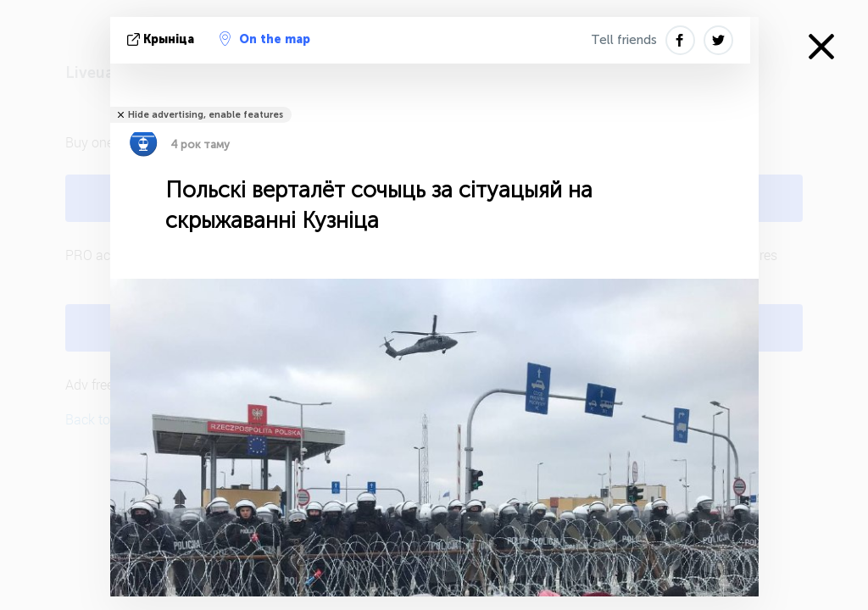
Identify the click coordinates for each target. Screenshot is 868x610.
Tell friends (624, 40)
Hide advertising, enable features (206, 115)
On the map (265, 39)
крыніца (162, 39)
